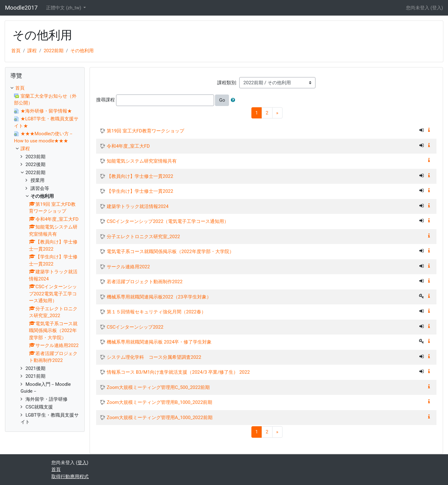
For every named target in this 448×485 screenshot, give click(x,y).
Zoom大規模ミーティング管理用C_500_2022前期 (158, 387)
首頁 (16, 51)
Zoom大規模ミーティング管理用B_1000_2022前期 (159, 402)
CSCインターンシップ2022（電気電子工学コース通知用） (168, 221)
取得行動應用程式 (70, 477)
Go (222, 100)
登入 (437, 8)
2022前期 (54, 51)
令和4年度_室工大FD (128, 146)
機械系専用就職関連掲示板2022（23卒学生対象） (159, 297)
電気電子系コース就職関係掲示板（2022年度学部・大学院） (170, 252)
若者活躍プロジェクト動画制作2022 (145, 282)
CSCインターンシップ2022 (135, 327)
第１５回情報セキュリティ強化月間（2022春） (156, 312)
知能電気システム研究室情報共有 (142, 161)
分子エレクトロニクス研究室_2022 (143, 237)
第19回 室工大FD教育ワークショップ (145, 131)
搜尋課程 (105, 100)
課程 (32, 51)
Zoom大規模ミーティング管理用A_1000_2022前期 (160, 418)
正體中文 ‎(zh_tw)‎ (64, 8)
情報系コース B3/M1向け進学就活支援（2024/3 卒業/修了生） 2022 (178, 372)
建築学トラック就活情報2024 (138, 206)
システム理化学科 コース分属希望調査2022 (154, 357)
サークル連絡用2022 (128, 267)
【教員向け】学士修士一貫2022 (140, 176)
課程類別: (227, 83)
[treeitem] (45, 88)
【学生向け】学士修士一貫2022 (140, 191)
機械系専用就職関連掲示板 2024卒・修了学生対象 (159, 342)
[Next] (277, 113)
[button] (234, 100)
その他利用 (82, 51)
